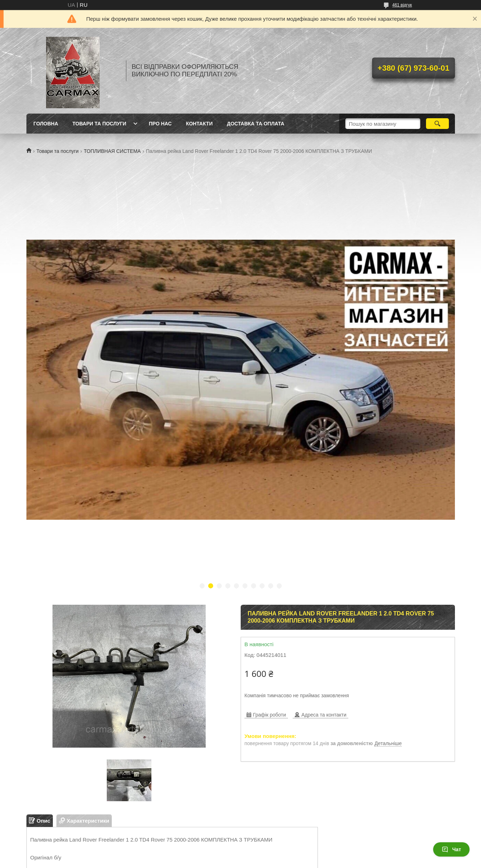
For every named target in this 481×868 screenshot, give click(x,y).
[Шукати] (438, 124)
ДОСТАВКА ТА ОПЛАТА (256, 124)
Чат (451, 849)
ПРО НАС (160, 124)
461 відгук (402, 5)
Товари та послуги (57, 151)
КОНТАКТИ (199, 124)
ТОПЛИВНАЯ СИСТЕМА (112, 151)
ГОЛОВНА (46, 124)
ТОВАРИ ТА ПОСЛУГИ (99, 124)
